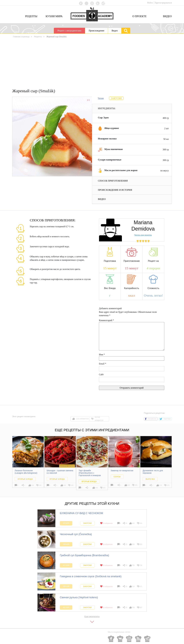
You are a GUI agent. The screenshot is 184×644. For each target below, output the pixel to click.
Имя (102, 355)
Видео (167, 16)
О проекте (140, 16)
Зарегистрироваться (163, 3)
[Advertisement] (92, 64)
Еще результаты (92, 616)
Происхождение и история (115, 190)
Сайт (101, 374)
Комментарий (106, 320)
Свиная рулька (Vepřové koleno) (79, 597)
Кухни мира (54, 16)
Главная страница (21, 37)
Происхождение (97, 31)
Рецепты (31, 16)
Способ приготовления (113, 181)
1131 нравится (81, 419)
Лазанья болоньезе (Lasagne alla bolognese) (26, 472)
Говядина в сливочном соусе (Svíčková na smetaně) (91, 576)
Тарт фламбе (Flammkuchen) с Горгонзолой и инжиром (90, 473)
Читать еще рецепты (143, 235)
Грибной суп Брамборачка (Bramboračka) (84, 555)
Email (102, 364)
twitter (165, 419)
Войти (150, 3)
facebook (151, 419)
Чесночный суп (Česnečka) (76, 534)
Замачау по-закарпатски (122, 470)
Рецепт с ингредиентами (69, 31)
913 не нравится (97, 419)
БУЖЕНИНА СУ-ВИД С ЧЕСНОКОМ (81, 513)
